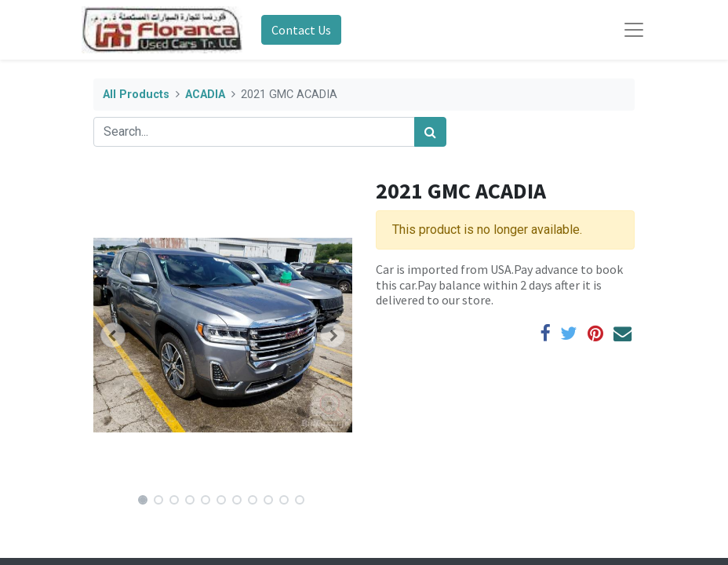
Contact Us (301, 30)
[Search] (430, 132)
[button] (113, 335)
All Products (136, 95)
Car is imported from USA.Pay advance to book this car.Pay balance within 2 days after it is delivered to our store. (499, 284)
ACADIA (205, 95)
